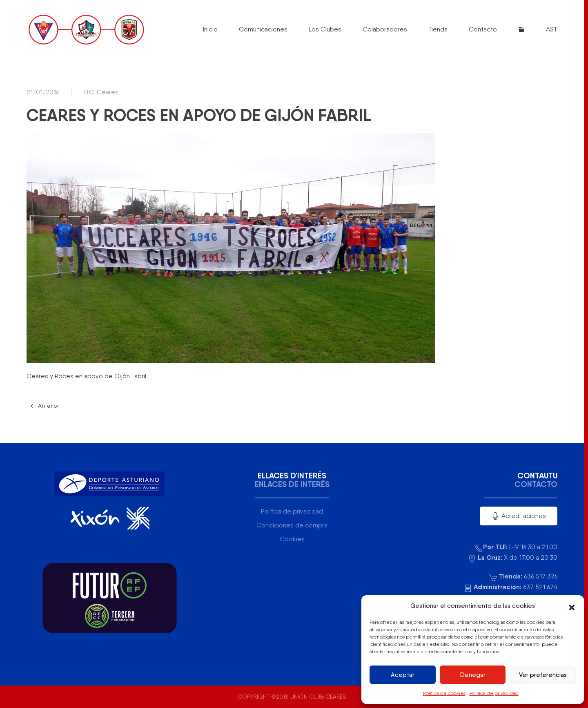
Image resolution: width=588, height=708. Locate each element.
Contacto (483, 29)
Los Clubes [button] (325, 29)
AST (552, 29)
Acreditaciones (519, 516)
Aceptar (403, 675)
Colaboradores (385, 29)
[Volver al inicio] (86, 29)
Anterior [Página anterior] (45, 406)
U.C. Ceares (101, 92)
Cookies (292, 539)
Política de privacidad (494, 693)
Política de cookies (444, 693)
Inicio (210, 29)
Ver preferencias (543, 675)
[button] (572, 606)
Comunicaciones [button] (263, 29)
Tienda (438, 29)
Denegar (473, 675)
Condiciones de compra (292, 525)
